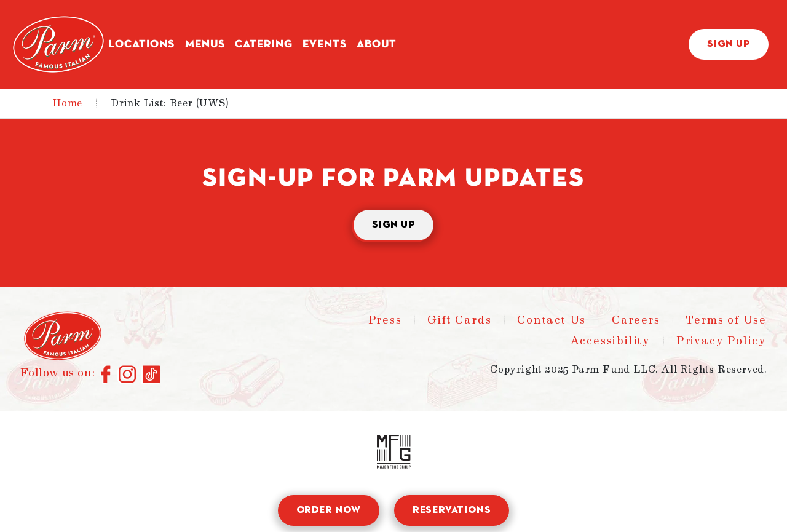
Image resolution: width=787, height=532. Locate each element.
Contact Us (552, 320)
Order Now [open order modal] (329, 510)
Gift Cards (459, 320)
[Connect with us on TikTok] (152, 375)
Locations (141, 44)
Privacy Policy (722, 341)
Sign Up (729, 44)
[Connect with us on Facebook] (107, 375)
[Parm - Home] (58, 44)
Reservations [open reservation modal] (452, 510)
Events (324, 44)
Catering (263, 44)
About (377, 44)
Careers (636, 320)
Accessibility (610, 341)
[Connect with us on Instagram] (128, 375)
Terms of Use (726, 320)
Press (385, 320)
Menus (205, 44)
